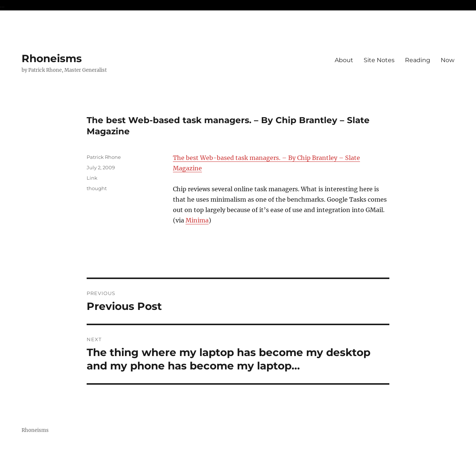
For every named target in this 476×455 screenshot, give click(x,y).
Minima (197, 220)
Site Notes (379, 60)
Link (92, 178)
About (344, 60)
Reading (418, 60)
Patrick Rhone (104, 157)
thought (97, 188)
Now (448, 60)
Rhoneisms (52, 58)
